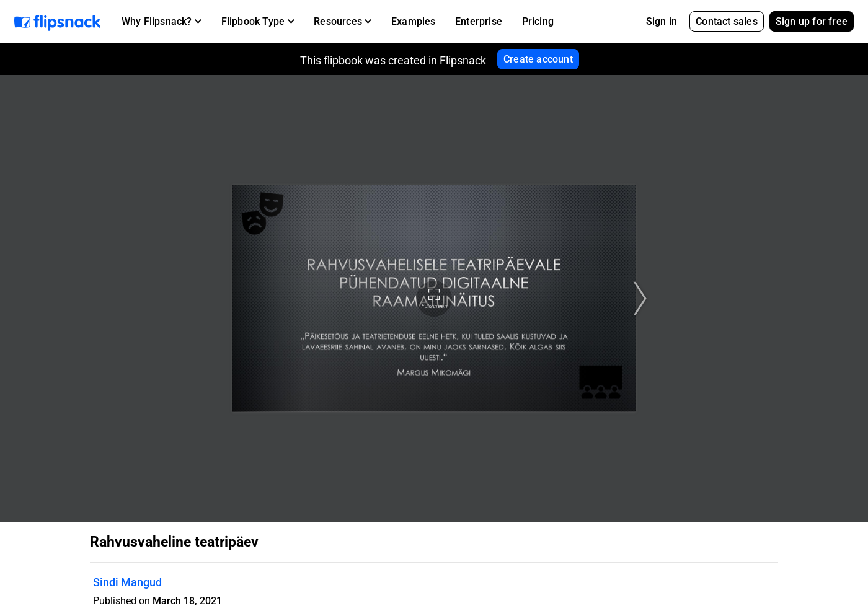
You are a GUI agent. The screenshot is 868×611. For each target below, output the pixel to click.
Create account (538, 59)
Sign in (662, 21)
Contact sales (727, 21)
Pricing (538, 21)
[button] (162, 22)
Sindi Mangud (127, 582)
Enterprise (479, 21)
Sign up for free (812, 21)
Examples (414, 21)
